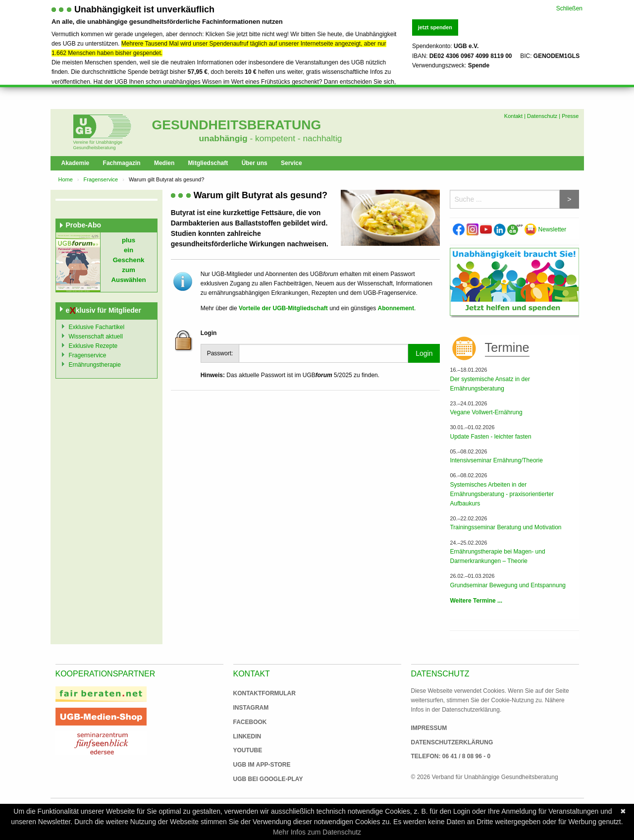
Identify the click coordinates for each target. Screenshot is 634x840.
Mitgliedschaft (208, 163)
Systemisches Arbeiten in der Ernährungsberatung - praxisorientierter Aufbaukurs (502, 494)
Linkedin (247, 736)
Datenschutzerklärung (452, 742)
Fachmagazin (122, 163)
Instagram (251, 708)
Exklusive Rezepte (93, 346)
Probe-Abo (84, 225)
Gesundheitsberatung (237, 125)
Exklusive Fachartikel (97, 327)
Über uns (255, 163)
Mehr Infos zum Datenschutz (317, 832)
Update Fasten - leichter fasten (490, 437)
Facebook (250, 722)
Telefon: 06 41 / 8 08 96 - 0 (451, 756)
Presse (570, 116)
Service (291, 163)
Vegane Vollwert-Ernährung (486, 412)
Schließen (569, 8)
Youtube (248, 750)
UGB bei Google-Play (258, 779)
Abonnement (396, 308)
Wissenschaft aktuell (96, 336)
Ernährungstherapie (95, 365)
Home (66, 179)
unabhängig (223, 138)
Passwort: (220, 353)
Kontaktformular (264, 693)
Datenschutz (542, 116)
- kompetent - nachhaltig (295, 138)
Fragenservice (101, 179)
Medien (164, 163)
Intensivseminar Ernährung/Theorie (496, 460)
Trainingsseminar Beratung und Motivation (505, 527)
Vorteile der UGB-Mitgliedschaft (283, 308)
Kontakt (513, 116)
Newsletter (545, 229)
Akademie (76, 163)
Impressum (429, 728)
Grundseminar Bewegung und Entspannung (508, 585)
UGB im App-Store (258, 765)
